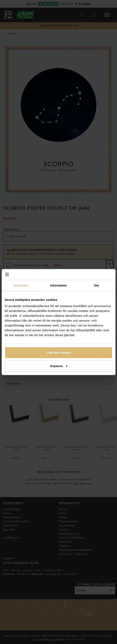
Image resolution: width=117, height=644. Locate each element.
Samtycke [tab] (21, 285)
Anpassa (59, 366)
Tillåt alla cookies (59, 353)
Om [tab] (96, 285)
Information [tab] (59, 285)
